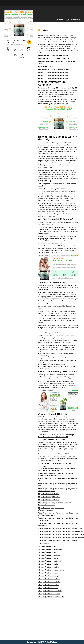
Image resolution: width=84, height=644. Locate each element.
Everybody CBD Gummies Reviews (49, 36)
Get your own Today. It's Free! (42, 642)
